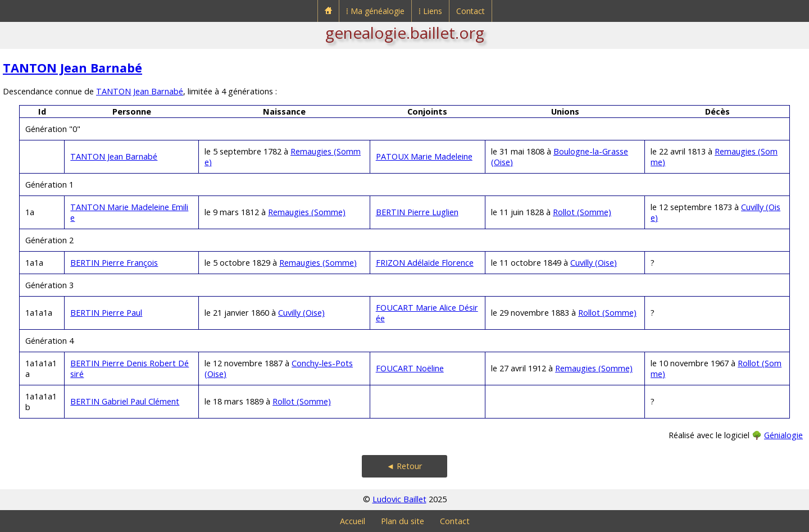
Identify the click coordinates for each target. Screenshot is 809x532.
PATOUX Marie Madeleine (424, 156)
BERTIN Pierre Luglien (417, 212)
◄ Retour (404, 466)
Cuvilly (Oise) (594, 263)
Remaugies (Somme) (307, 212)
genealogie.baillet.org (405, 33)
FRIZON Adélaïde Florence (425, 263)
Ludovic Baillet (399, 499)
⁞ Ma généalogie (375, 11)
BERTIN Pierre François (114, 263)
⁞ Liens (430, 11)
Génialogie (783, 435)
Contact (471, 11)
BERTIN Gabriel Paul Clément (125, 401)
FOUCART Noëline (410, 368)
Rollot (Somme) (582, 212)
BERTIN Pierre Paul (106, 313)
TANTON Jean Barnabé (72, 68)
